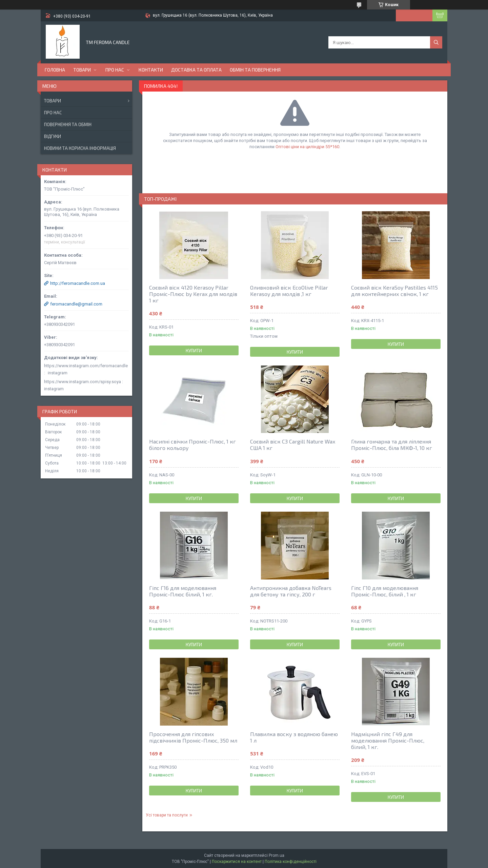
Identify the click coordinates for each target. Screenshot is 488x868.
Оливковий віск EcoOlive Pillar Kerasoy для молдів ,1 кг (289, 291)
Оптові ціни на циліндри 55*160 (307, 147)
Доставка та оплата (196, 70)
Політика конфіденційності (291, 862)
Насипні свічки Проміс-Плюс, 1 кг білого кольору (192, 445)
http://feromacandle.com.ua (78, 283)
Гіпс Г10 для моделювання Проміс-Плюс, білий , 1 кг (385, 591)
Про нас (115, 70)
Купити (194, 351)
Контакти (151, 70)
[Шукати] (436, 42)
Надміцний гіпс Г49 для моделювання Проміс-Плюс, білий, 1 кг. (388, 740)
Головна (55, 70)
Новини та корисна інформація (80, 148)
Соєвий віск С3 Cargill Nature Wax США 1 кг (293, 445)
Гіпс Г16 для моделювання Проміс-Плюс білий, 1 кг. (183, 591)
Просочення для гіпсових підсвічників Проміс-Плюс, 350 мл (193, 737)
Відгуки (53, 136)
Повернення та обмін (68, 124)
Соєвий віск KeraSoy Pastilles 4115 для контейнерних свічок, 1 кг (394, 291)
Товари (82, 70)
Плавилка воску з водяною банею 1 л (294, 737)
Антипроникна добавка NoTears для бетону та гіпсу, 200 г (291, 591)
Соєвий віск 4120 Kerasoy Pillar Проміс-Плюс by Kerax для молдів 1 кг (193, 294)
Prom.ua (277, 855)
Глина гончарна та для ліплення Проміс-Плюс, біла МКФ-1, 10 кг (392, 445)
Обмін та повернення (255, 70)
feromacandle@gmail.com (76, 304)
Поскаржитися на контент (237, 862)
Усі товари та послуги (167, 815)
